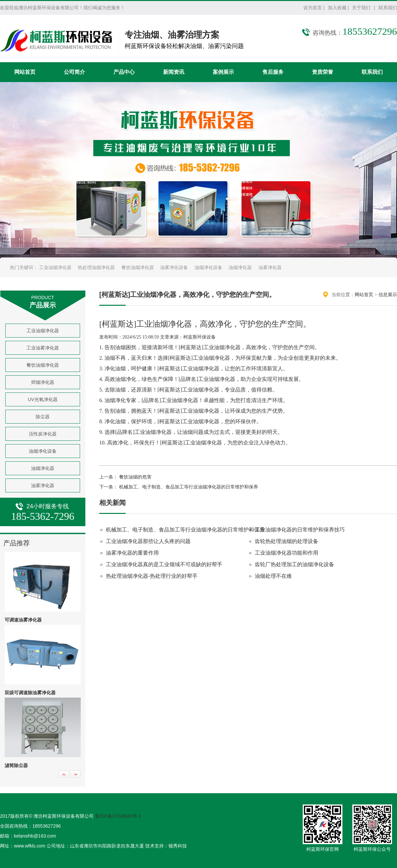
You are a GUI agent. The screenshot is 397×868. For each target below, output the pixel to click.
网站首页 (25, 72)
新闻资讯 (174, 72)
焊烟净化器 (43, 382)
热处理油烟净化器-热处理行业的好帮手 (152, 576)
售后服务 (273, 72)
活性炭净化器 (43, 434)
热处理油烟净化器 (96, 267)
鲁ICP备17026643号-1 (118, 816)
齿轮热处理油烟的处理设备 (287, 541)
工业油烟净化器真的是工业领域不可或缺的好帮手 (164, 564)
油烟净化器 (240, 267)
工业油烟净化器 (55, 267)
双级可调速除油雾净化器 (30, 693)
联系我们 (388, 8)
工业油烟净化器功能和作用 (287, 553)
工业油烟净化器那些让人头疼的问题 (148, 541)
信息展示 (388, 295)
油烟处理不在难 (273, 576)
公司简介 (74, 72)
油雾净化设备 (174, 267)
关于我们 (361, 8)
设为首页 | (314, 8)
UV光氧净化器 (43, 399)
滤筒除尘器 (16, 765)
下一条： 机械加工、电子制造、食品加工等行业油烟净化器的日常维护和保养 (179, 487)
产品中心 (124, 72)
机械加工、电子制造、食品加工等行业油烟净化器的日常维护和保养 (185, 530)
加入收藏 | (338, 8)
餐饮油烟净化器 (138, 267)
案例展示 (223, 72)
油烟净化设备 (208, 267)
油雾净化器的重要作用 (132, 553)
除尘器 (43, 417)
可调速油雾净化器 (23, 620)
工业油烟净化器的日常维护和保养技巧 (300, 530)
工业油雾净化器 (43, 348)
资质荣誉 (323, 72)
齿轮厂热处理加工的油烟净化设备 (294, 564)
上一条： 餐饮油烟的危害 (125, 477)
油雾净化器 (270, 267)
